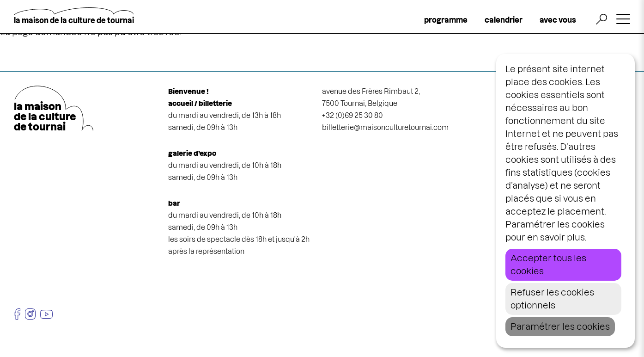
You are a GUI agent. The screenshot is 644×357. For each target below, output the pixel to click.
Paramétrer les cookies (560, 327)
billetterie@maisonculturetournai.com (385, 127)
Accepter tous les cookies (548, 265)
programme (446, 20)
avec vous (558, 20)
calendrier (504, 20)
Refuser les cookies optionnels (552, 299)
